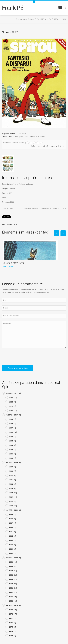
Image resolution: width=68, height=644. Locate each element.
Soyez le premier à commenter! (14, 133)
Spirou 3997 (41, 136)
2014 (26, 136)
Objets (5, 136)
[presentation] (23, 358)
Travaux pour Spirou (16, 136)
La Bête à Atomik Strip (14, 263)
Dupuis (32, 136)
